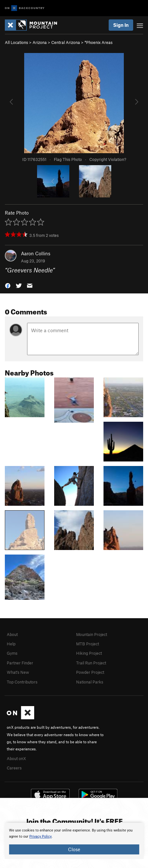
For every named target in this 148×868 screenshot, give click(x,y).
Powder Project (90, 672)
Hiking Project (89, 653)
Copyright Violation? (108, 159)
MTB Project (88, 644)
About (12, 634)
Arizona (40, 42)
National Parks (90, 682)
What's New (18, 672)
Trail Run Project (91, 663)
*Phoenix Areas (99, 42)
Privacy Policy (40, 836)
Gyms (12, 653)
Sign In (121, 25)
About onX (16, 758)
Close (74, 849)
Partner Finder (20, 663)
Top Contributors (22, 682)
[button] (8, 285)
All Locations (16, 42)
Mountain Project (92, 634)
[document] (74, 841)
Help (11, 644)
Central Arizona (66, 42)
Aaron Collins (36, 253)
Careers (14, 768)
